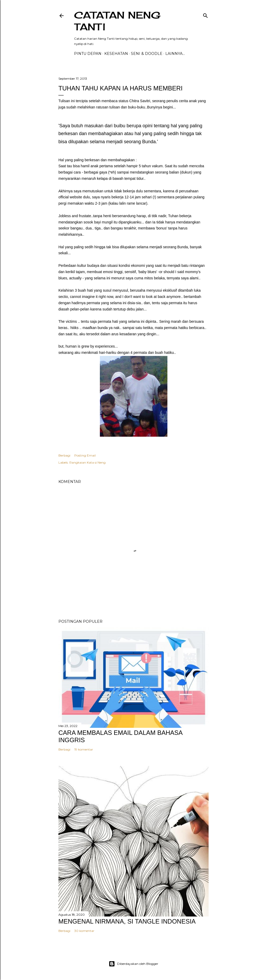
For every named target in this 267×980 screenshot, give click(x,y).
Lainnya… (175, 54)
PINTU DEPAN (88, 54)
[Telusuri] (205, 15)
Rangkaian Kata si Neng (87, 462)
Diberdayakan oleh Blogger (133, 964)
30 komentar (84, 931)
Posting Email (85, 455)
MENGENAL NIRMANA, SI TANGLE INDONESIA (127, 921)
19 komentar (84, 749)
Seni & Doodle (147, 54)
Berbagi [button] (64, 455)
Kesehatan (116, 54)
